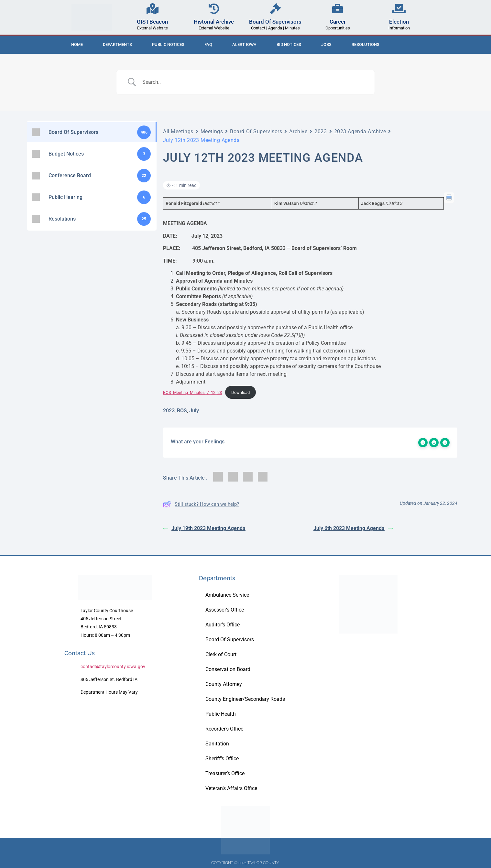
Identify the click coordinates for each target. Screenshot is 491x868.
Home (77, 44)
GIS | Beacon (152, 22)
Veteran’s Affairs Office (231, 788)
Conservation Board (228, 669)
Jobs (326, 44)
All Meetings (178, 131)
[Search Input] (254, 82)
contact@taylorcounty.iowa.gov (113, 667)
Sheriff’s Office (222, 759)
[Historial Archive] (214, 9)
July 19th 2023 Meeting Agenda (204, 528)
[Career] (338, 9)
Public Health (221, 714)
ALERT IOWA (244, 44)
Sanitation (217, 744)
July (194, 411)
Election (399, 22)
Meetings (212, 131)
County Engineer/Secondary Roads (245, 699)
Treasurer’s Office (225, 773)
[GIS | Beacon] (153, 9)
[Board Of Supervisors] (275, 9)
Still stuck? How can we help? (201, 504)
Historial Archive (214, 22)
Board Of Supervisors (275, 22)
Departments (117, 44)
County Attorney (224, 684)
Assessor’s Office (225, 610)
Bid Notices (289, 44)
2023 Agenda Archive (360, 131)
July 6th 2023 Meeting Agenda (353, 528)
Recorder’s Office (224, 729)
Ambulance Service (227, 595)
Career (338, 22)
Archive (298, 131)
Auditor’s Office (223, 625)
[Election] (399, 9)
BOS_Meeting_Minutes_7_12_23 (192, 392)
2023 (321, 131)
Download (240, 392)
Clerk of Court (221, 654)
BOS (182, 411)
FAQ (208, 44)
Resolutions (366, 44)
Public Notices (168, 44)
